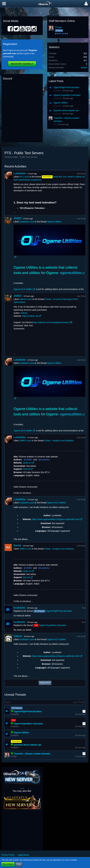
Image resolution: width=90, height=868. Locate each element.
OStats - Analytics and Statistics (59, 441)
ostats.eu (27, 463)
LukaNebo (20, 173)
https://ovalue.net (30, 316)
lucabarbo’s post (27, 222)
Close (19, 864)
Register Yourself (22, 64)
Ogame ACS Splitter (23, 289)
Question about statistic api (66, 110)
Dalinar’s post (25, 299)
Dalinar (24, 313)
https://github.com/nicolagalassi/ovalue (51, 322)
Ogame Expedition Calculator (67, 95)
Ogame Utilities (61, 103)
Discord (26, 469)
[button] (4, 4)
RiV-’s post (24, 177)
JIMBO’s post (25, 441)
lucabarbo (57, 91)
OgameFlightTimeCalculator (66, 87)
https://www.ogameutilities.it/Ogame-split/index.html (56, 519)
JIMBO (18, 218)
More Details (8, 864)
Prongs (58, 27)
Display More (45, 683)
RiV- (55, 124)
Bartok (84, 68)
